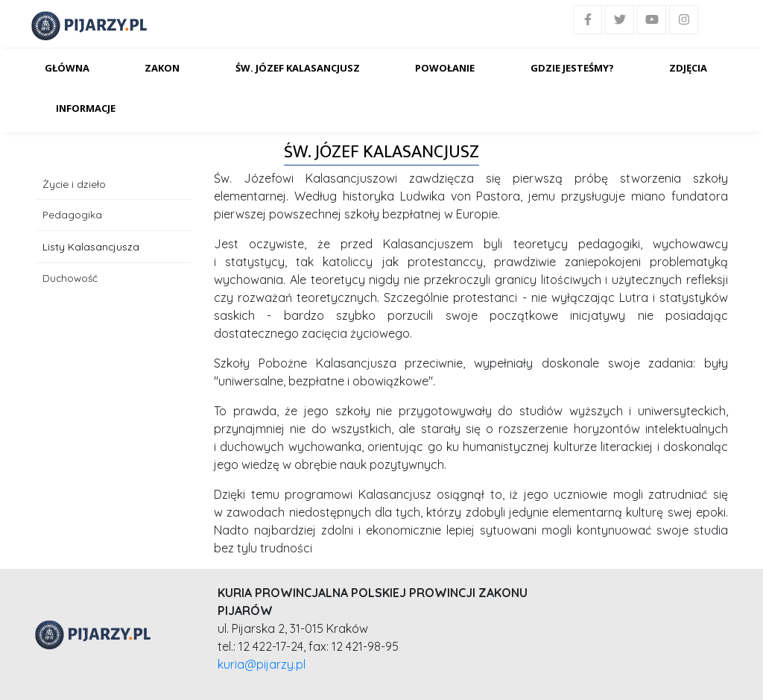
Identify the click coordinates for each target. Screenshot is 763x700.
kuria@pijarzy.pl (262, 664)
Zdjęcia (688, 68)
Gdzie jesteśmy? (572, 68)
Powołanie (445, 68)
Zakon (162, 68)
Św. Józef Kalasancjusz (298, 68)
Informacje (86, 108)
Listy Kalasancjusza (91, 246)
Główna (67, 68)
